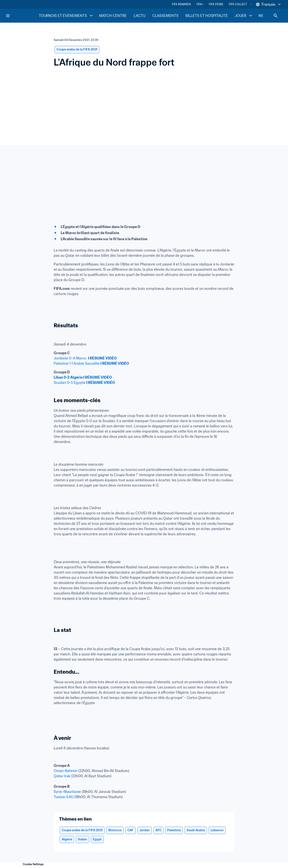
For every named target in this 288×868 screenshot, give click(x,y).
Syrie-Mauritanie (67, 792)
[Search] (276, 16)
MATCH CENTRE (113, 16)
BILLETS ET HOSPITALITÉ (207, 16)
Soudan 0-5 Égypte (70, 383)
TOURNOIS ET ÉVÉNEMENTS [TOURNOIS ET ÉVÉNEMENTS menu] (66, 16)
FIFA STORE (216, 4)
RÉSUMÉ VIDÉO (103, 358)
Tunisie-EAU (64, 797)
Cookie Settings (33, 864)
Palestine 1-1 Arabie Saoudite (77, 363)
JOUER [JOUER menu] (244, 16)
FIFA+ (200, 4)
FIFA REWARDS (181, 4)
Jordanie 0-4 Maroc (70, 358)
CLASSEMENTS (165, 16)
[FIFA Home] (22, 16)
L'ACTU (140, 16)
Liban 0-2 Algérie (68, 377)
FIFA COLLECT (238, 4)
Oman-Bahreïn (66, 771)
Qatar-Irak (62, 776)
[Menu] (8, 16)
